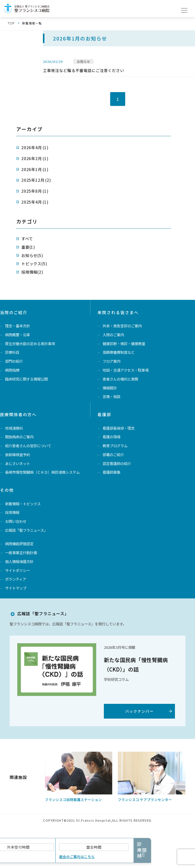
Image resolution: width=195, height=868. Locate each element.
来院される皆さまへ (118, 301)
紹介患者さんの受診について (28, 446)
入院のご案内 (113, 325)
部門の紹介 (14, 354)
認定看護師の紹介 (117, 466)
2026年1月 (32, 166)
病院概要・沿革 (18, 325)
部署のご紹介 (113, 456)
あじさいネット (18, 466)
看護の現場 (111, 436)
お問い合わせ (16, 528)
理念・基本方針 (18, 315)
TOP (11, 23)
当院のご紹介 (14, 301)
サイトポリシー (18, 582)
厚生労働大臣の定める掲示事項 (30, 335)
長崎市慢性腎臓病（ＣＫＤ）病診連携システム (42, 476)
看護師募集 (111, 476)
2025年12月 (33, 176)
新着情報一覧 (32, 23)
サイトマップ (16, 602)
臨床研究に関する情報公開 (26, 374)
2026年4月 (32, 147)
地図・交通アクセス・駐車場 (126, 364)
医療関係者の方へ (18, 413)
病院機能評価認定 (19, 552)
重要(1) (27, 239)
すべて (26, 231)
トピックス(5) (32, 254)
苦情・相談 (111, 394)
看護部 (104, 413)
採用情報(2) (30, 262)
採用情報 (12, 518)
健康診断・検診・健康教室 (124, 335)
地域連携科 (14, 426)
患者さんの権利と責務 (120, 374)
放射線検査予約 (18, 456)
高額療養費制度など (119, 345)
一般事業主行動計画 (21, 562)
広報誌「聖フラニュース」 (26, 538)
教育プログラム (115, 446)
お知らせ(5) (30, 247)
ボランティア (16, 592)
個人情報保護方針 (19, 572)
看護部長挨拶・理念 (119, 426)
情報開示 (110, 384)
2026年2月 (32, 157)
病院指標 (12, 364)
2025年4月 (32, 195)
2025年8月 (32, 186)
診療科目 (12, 345)
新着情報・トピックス (23, 508)
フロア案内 (111, 354)
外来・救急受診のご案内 (122, 315)
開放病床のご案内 (19, 436)
